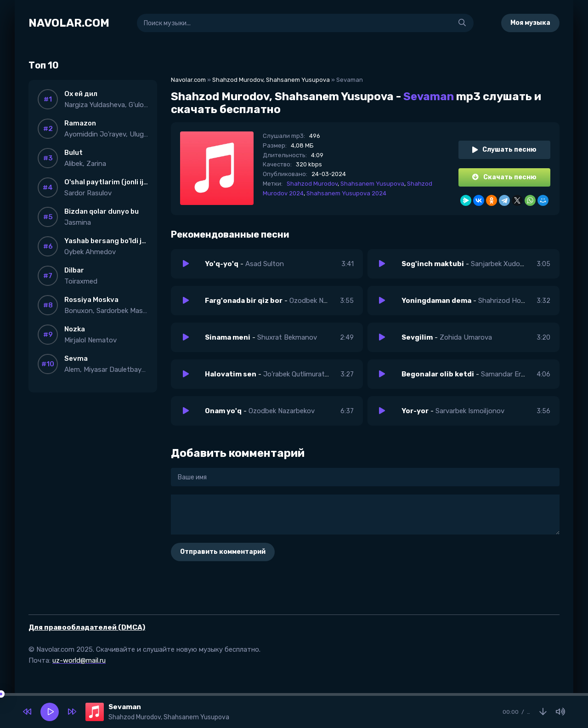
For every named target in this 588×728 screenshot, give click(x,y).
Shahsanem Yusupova (372, 184)
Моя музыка (530, 23)
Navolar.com (188, 80)
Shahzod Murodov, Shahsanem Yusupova (271, 80)
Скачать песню (504, 177)
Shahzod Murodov (312, 184)
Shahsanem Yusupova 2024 (346, 193)
